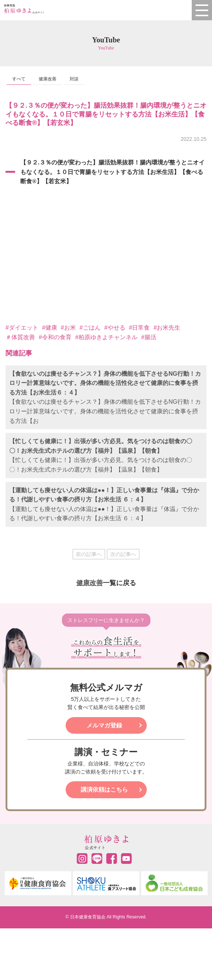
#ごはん (90, 328)
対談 (74, 79)
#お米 (68, 328)
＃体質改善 (20, 337)
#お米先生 (167, 328)
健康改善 (48, 79)
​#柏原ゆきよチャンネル (106, 337)
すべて (19, 79)
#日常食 (140, 328)
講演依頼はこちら (104, 790)
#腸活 (149, 337)
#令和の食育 (55, 337)
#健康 (50, 328)
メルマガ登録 (104, 725)
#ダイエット (22, 328)
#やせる (115, 328)
